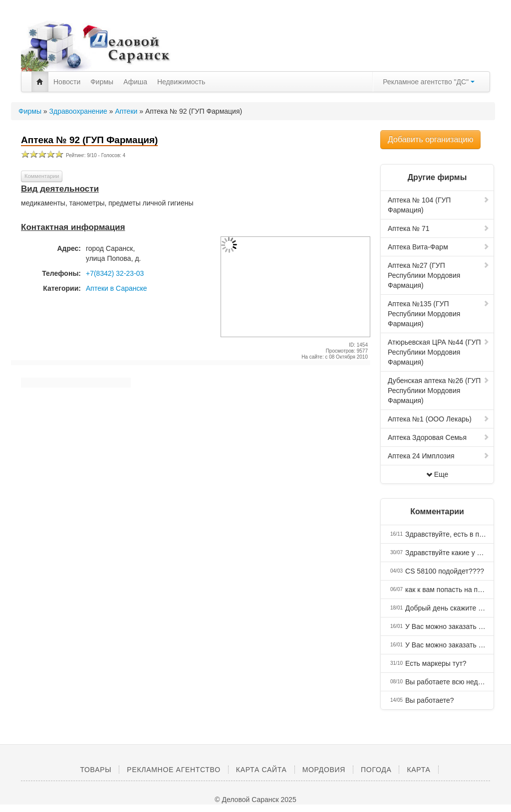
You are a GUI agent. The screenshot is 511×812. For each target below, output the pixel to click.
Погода (376, 770)
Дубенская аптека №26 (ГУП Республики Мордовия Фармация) (439, 391)
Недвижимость (181, 82)
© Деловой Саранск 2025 (255, 800)
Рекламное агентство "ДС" (429, 82)
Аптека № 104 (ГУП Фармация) (439, 205)
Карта (418, 770)
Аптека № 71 (439, 228)
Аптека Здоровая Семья (439, 437)
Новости (67, 82)
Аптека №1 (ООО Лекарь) (439, 419)
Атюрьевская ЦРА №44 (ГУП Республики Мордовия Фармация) (439, 352)
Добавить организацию (430, 139)
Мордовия (324, 770)
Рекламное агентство (173, 770)
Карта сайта (261, 770)
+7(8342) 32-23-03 (115, 273)
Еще (437, 474)
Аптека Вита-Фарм (439, 247)
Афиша (135, 82)
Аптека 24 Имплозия (439, 456)
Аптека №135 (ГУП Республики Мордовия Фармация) (439, 314)
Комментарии (42, 176)
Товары (96, 770)
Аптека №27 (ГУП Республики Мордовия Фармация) (439, 275)
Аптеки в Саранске (117, 288)
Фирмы (102, 82)
